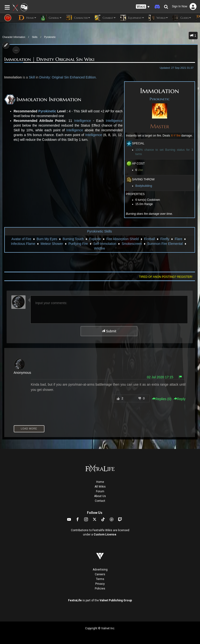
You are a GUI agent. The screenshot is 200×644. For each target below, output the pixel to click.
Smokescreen (132, 244)
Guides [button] (182, 18)
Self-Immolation (105, 244)
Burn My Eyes (47, 239)
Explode (95, 239)
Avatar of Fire (21, 239)
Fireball (150, 239)
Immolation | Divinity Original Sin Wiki (49, 59)
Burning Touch (73, 239)
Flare (178, 239)
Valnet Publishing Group (116, 600)
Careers (100, 574)
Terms (100, 579)
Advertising (100, 570)
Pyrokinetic (50, 37)
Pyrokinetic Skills (99, 231)
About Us (100, 496)
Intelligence (83, 121)
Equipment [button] (132, 18)
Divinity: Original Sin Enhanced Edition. (68, 77)
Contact (100, 501)
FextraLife (75, 600)
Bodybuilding (144, 186)
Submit (109, 331)
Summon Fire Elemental (165, 244)
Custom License (105, 534)
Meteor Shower (52, 244)
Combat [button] (105, 18)
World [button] (158, 18)
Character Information (14, 37)
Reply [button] (180, 399)
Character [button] (78, 18)
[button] (143, 7)
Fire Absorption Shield (123, 239)
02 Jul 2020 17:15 (160, 377)
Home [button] (27, 18)
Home (100, 482)
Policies (100, 589)
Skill (32, 77)
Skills (35, 37)
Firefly (165, 239)
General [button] (51, 18)
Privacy (100, 584)
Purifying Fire (78, 244)
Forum (100, 491)
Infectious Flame (23, 244)
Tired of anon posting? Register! (166, 277)
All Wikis (100, 487)
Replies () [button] (162, 399)
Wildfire (100, 248)
